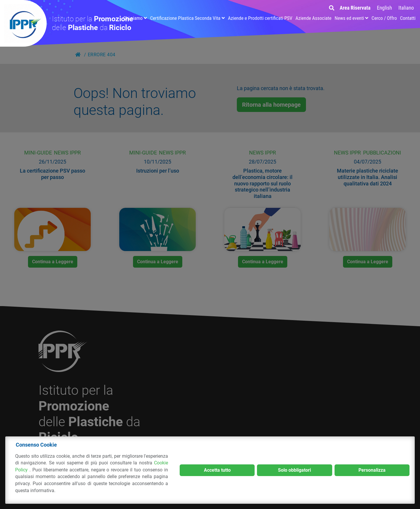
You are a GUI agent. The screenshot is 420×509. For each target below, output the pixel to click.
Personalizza (372, 470)
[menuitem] (384, 8)
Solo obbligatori (294, 470)
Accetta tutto (217, 470)
